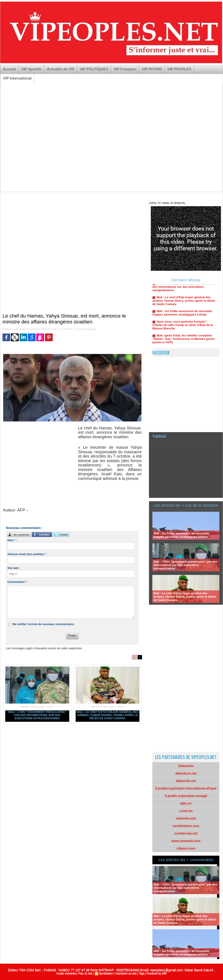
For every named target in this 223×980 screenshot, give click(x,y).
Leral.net (186, 811)
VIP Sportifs (31, 69)
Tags (142, 973)
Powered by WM (157, 973)
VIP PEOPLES (179, 69)
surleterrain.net (186, 833)
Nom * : (12, 540)
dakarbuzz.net (186, 773)
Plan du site (85, 973)
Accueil (9, 69)
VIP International (17, 78)
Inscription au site (126, 973)
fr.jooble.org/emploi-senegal (186, 796)
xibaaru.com (186, 848)
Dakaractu (186, 766)
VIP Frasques (125, 69)
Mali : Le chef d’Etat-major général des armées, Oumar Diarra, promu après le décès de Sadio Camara (108, 715)
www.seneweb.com (186, 841)
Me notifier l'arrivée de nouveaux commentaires (43, 624)
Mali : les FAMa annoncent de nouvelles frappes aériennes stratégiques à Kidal (182, 314)
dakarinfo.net (186, 781)
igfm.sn (186, 803)
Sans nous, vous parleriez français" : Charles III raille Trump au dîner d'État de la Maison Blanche (183, 326)
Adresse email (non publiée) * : (27, 554)
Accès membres (66, 973)
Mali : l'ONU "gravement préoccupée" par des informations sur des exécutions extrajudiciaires (37, 715)
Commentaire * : (18, 582)
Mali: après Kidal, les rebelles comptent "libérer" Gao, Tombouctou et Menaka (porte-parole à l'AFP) (184, 340)
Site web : (14, 568)
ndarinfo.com (186, 818)
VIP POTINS (152, 69)
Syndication (106, 973)
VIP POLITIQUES (94, 69)
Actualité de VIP (61, 69)
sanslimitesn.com (186, 826)
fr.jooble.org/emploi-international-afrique (186, 788)
